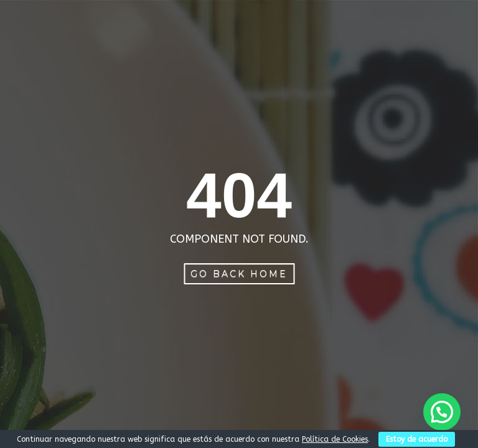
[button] (442, 412)
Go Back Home (239, 274)
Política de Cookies (335, 439)
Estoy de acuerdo (417, 439)
